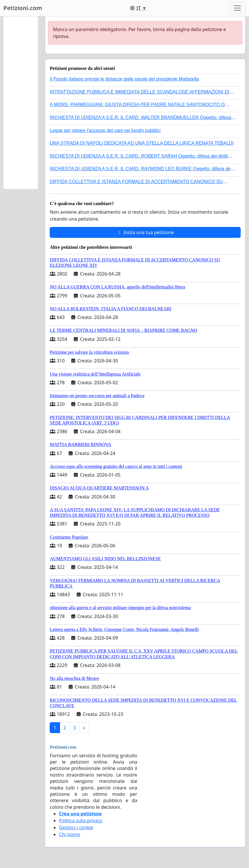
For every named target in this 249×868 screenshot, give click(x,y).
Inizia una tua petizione (145, 232)
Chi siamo (70, 834)
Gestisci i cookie (76, 827)
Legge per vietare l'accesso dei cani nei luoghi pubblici (105, 130)
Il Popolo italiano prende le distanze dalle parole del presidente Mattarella (124, 79)
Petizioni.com (23, 8)
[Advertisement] (21, 103)
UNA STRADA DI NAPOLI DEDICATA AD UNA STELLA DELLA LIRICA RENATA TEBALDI (142, 143)
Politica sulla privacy (81, 821)
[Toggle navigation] (238, 8)
